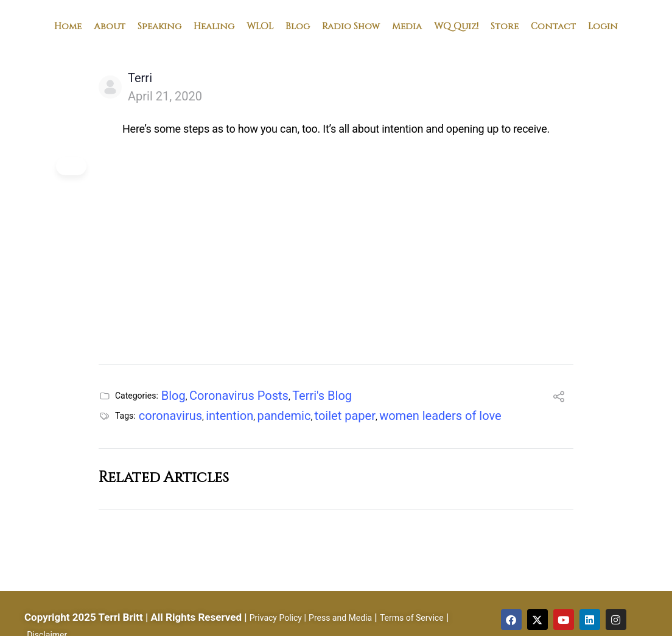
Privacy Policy (276, 618)
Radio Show (351, 26)
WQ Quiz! (456, 26)
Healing (214, 26)
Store (505, 26)
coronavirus (170, 416)
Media (407, 26)
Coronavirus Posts (239, 396)
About (110, 26)
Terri (140, 78)
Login (603, 26)
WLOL (260, 26)
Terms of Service (412, 618)
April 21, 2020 (165, 96)
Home (68, 26)
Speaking (159, 26)
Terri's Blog (322, 396)
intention (229, 416)
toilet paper (345, 416)
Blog (298, 26)
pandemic (284, 416)
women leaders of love (440, 416)
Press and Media (340, 618)
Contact (553, 26)
